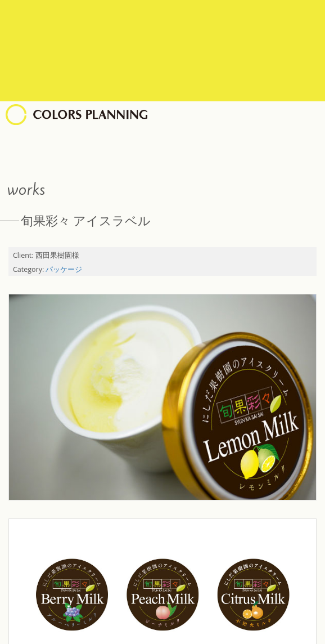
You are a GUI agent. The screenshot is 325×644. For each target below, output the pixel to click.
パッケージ (64, 269)
